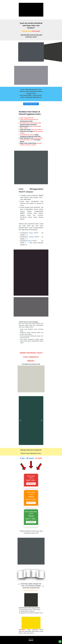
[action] (60, 642)
